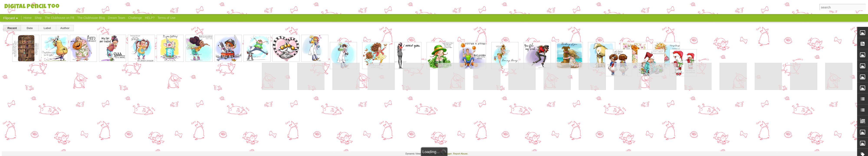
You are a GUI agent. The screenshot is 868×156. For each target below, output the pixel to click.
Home (27, 18)
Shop (38, 18)
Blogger (448, 154)
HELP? (150, 18)
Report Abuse (460, 154)
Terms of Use (166, 18)
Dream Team (117, 18)
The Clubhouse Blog (91, 18)
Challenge (135, 18)
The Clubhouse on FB (59, 18)
